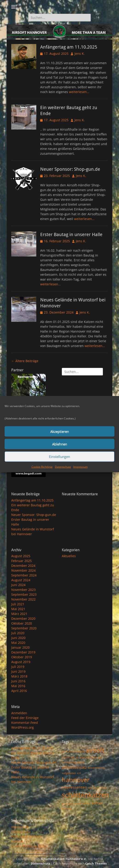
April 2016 (19, 691)
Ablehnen (60, 444)
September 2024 (24, 575)
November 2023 (23, 590)
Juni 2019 (18, 671)
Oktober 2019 (22, 657)
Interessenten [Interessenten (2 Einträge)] (74, 787)
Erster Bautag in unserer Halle (71, 234)
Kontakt (17, 841)
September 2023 (24, 594)
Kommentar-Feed (25, 723)
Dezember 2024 (23, 566)
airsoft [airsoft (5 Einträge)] (95, 750)
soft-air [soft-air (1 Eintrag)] (86, 804)
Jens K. (80, 54)
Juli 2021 (18, 604)
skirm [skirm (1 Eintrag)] (78, 804)
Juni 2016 (18, 681)
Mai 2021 (18, 609)
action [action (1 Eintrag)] (72, 752)
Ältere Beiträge (25, 361)
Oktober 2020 (22, 623)
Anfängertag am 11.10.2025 (69, 47)
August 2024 (21, 580)
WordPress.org (23, 727)
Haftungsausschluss (27, 836)
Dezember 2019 (23, 652)
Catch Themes (96, 863)
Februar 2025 (21, 561)
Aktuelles (69, 556)
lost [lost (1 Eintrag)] (90, 788)
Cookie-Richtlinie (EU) (28, 846)
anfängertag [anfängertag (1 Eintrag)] (69, 762)
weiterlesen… (79, 92)
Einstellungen (59, 457)
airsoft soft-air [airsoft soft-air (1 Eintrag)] (70, 758)
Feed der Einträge (25, 718)
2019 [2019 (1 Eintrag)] (65, 752)
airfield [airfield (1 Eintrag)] (81, 752)
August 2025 (21, 556)
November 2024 (23, 570)
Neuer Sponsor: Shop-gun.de (70, 169)
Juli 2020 (18, 633)
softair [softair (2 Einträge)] (97, 803)
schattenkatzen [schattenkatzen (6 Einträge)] (85, 795)
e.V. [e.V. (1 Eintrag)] (79, 773)
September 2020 (24, 628)
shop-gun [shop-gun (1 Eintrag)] (68, 804)
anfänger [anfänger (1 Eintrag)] (97, 758)
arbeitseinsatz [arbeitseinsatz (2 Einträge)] (74, 767)
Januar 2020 (20, 647)
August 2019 (21, 662)
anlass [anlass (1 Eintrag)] (81, 762)
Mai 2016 (18, 686)
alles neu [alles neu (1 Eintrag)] (85, 758)
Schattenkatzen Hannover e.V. (64, 859)
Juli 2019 (18, 667)
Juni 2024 (18, 585)
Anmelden (19, 713)
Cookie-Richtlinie (42, 467)
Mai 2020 (18, 643)
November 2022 (23, 599)
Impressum (81, 467)
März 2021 (19, 614)
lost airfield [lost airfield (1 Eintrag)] (100, 788)
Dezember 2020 (23, 619)
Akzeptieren (60, 431)
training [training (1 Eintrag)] (67, 809)
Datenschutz (63, 467)
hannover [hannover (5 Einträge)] (76, 780)
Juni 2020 (18, 638)
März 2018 (19, 676)
